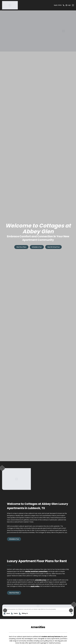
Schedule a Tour (37, 247)
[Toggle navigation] (73, 5)
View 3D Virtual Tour (54, 247)
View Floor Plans (21, 247)
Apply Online (58, 5)
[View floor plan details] (72, 614)
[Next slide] (71, 610)
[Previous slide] (5, 610)
